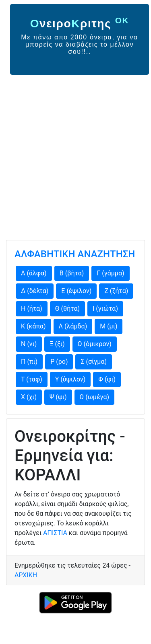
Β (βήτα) (72, 273)
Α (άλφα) (34, 273)
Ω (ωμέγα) (95, 397)
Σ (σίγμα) (94, 362)
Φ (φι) (107, 379)
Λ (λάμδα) (73, 326)
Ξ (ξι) (57, 344)
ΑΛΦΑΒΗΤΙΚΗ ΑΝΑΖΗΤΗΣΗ (75, 254)
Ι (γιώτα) (105, 309)
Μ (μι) (109, 326)
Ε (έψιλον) (76, 291)
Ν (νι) (29, 344)
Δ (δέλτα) (35, 291)
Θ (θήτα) (67, 309)
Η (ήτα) (32, 309)
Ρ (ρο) (59, 362)
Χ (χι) (29, 397)
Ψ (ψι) (58, 397)
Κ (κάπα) (33, 326)
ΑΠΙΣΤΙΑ (55, 533)
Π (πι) (29, 362)
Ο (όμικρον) (95, 344)
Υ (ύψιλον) (70, 379)
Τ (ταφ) (32, 379)
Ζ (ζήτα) (116, 291)
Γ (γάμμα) (110, 273)
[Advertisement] (75, 154)
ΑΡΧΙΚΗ (26, 575)
